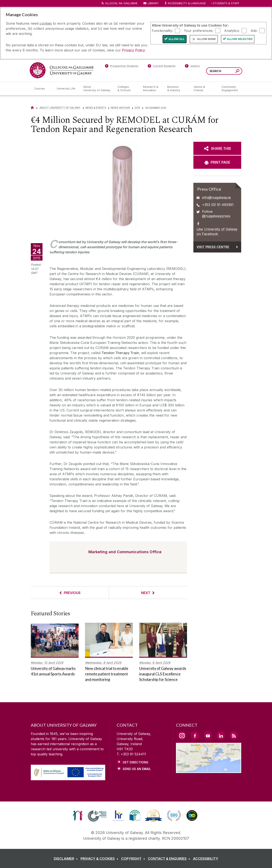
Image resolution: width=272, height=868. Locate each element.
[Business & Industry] (177, 89)
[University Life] (67, 89)
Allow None (206, 39)
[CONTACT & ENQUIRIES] (170, 859)
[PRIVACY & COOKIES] (100, 859)
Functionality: (162, 30)
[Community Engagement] (230, 89)
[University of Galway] (62, 70)
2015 (137, 108)
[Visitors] (192, 67)
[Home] (32, 108)
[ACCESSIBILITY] (206, 859)
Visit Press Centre (213, 247)
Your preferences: (199, 30)
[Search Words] (224, 71)
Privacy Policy (133, 50)
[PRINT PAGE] (217, 162)
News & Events (96, 108)
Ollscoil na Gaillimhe (121, 3)
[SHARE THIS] (217, 148)
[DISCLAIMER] (67, 859)
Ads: (254, 30)
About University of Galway (60, 108)
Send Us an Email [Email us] (137, 769)
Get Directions (135, 762)
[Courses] (42, 89)
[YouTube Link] (208, 735)
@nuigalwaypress (216, 216)
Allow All (177, 39)
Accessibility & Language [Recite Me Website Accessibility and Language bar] (185, 4)
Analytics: (232, 30)
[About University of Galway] (97, 89)
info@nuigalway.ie (216, 197)
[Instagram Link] (182, 736)
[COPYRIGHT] (134, 859)
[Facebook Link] (195, 735)
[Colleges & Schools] (127, 89)
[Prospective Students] (122, 67)
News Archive (120, 108)
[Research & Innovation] (152, 89)
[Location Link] (209, 770)
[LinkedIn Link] (221, 735)
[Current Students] (162, 67)
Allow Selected (240, 39)
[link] (78, 816)
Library (153, 3)
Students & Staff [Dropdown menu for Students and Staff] (226, 3)
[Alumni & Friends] (204, 89)
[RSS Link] (234, 735)
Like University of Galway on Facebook (217, 231)
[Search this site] (237, 72)
